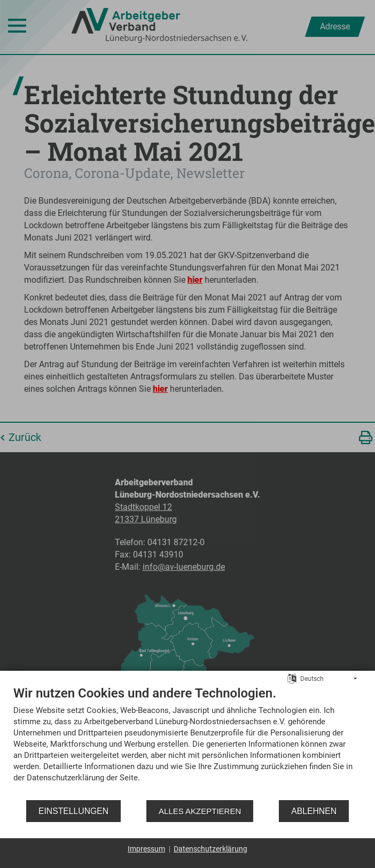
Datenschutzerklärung (210, 849)
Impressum (146, 849)
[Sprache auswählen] (292, 678)
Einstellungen (73, 811)
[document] (187, 742)
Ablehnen (314, 811)
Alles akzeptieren (200, 811)
